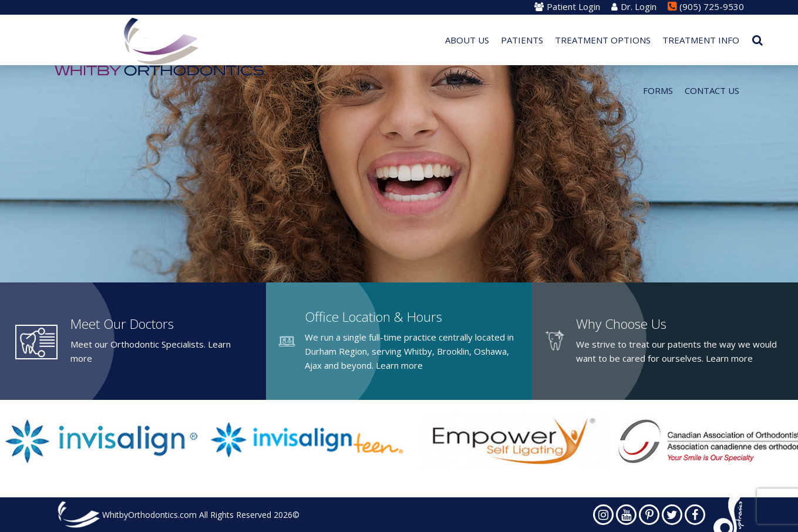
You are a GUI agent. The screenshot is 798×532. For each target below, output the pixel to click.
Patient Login (567, 6)
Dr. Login (634, 6)
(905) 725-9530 (706, 6)
